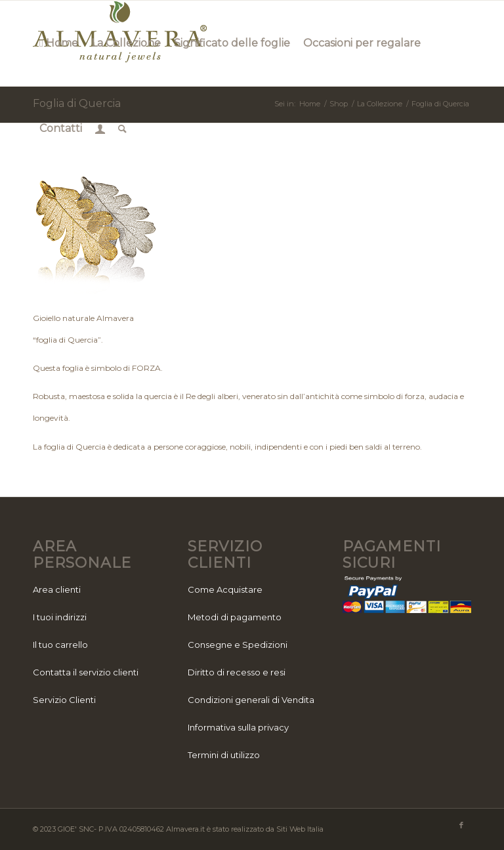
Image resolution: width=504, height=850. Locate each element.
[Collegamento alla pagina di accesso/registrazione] (100, 129)
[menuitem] (59, 43)
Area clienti (57, 589)
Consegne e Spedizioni (238, 645)
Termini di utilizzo (224, 755)
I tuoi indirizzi (60, 617)
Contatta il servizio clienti (86, 672)
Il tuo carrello (60, 645)
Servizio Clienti (64, 700)
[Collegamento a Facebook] (461, 825)
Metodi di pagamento (235, 617)
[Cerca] (122, 129)
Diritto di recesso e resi (237, 672)
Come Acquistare (225, 589)
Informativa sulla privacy (238, 727)
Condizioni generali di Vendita (251, 700)
